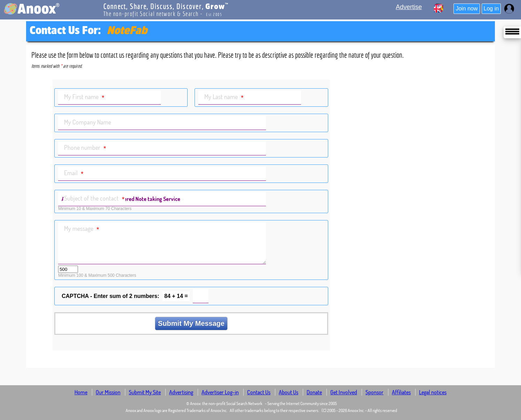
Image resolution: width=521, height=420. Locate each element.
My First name (84, 97)
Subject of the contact (94, 199)
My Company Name (88, 122)
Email (74, 173)
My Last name (224, 97)
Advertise (409, 7)
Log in (491, 9)
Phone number (85, 148)
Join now (467, 9)
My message (82, 229)
